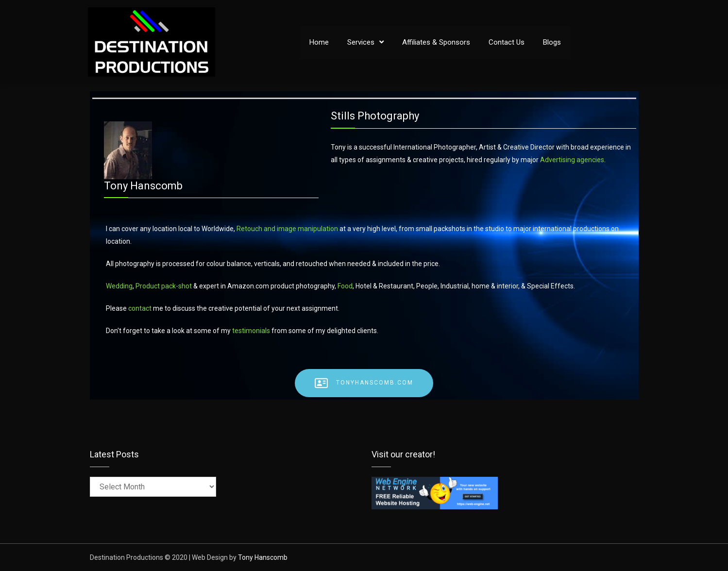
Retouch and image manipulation (287, 229)
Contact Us (507, 42)
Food (345, 286)
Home (319, 42)
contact (140, 308)
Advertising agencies (572, 160)
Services (361, 42)
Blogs (552, 42)
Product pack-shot (164, 286)
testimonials (251, 331)
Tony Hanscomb (263, 557)
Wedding (119, 286)
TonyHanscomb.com (364, 383)
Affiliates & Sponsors (436, 42)
